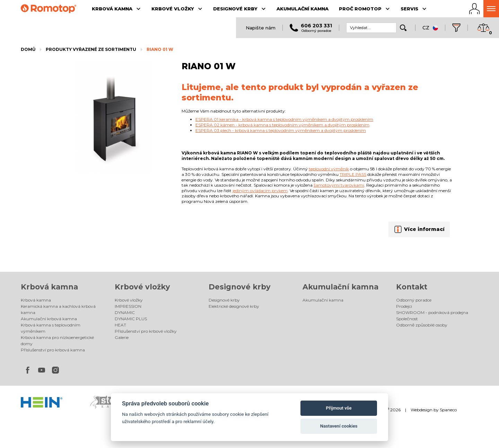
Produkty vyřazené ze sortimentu (91, 49)
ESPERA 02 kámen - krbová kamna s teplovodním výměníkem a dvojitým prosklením (282, 125)
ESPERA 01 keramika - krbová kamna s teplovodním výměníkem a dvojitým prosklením (284, 119)
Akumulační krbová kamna (49, 319)
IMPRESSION (128, 306)
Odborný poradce (414, 300)
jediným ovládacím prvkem (260, 191)
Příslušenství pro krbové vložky (146, 331)
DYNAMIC (125, 312)
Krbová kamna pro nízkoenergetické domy (57, 341)
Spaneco (448, 410)
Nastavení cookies (339, 426)
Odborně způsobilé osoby (422, 325)
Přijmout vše (339, 408)
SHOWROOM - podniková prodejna (432, 312)
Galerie (122, 337)
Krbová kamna (49, 287)
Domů (28, 49)
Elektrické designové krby (234, 306)
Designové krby (240, 287)
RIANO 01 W (160, 49)
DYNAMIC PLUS (131, 319)
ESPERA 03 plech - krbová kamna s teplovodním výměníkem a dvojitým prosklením (281, 130)
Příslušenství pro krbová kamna (53, 350)
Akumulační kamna (340, 287)
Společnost (407, 319)
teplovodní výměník (329, 169)
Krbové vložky (142, 287)
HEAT (120, 325)
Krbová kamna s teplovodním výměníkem (51, 328)
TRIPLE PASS (353, 174)
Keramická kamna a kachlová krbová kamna (58, 309)
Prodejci (404, 306)
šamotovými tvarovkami (339, 185)
